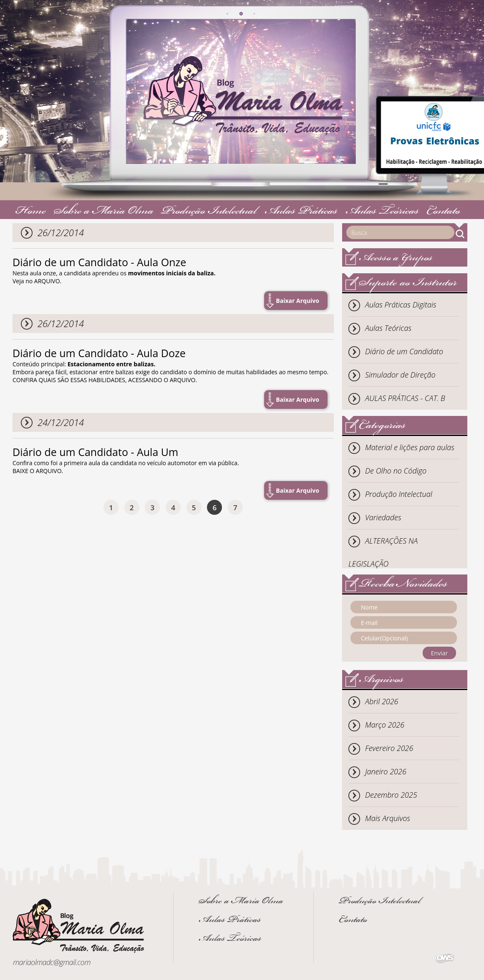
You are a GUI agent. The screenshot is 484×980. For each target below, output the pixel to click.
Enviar (439, 653)
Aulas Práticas (301, 212)
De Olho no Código (396, 471)
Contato (443, 212)
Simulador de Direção (400, 375)
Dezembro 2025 (391, 795)
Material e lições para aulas (410, 447)
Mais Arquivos (388, 818)
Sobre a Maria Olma (104, 212)
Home (31, 212)
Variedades (383, 517)
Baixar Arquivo (297, 301)
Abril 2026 (382, 701)
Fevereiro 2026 (389, 748)
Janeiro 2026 (386, 771)
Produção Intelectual (209, 212)
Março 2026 (385, 725)
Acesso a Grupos (396, 258)
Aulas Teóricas (382, 212)
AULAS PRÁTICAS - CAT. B (405, 398)
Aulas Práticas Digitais (401, 305)
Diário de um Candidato (404, 351)
